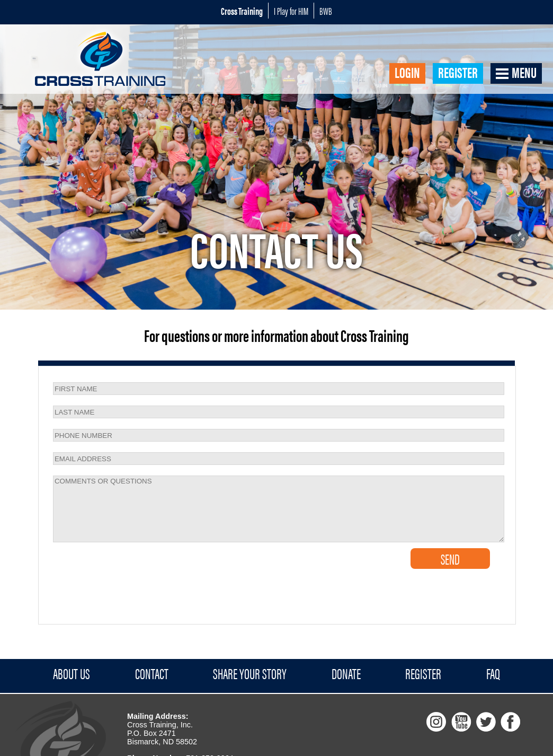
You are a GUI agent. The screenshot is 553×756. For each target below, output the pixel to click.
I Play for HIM (291, 11)
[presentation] (113, 564)
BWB (326, 11)
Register (458, 73)
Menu (524, 73)
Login (407, 73)
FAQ (493, 674)
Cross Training (242, 11)
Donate (346, 674)
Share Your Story (250, 674)
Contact (152, 674)
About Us (72, 674)
